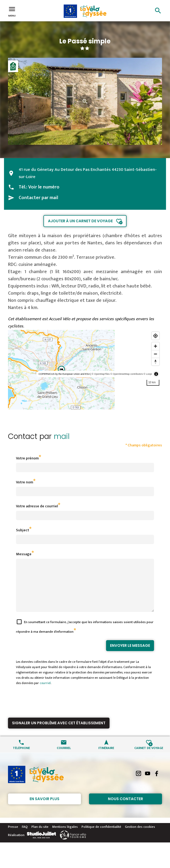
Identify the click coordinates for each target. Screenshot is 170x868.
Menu (12, 11)
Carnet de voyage (149, 757)
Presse (13, 836)
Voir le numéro (44, 187)
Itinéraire (106, 757)
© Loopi (148, 374)
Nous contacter (126, 808)
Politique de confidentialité (101, 836)
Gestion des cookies (140, 836)
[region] (85, 370)
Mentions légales (65, 836)
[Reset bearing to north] (155, 362)
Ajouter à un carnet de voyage (80, 221)
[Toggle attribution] (156, 374)
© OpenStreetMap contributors (127, 374)
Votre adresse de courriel (37, 506)
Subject (23, 530)
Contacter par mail (38, 198)
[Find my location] (155, 336)
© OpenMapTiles (101, 374)
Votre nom (25, 482)
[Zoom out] (155, 354)
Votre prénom (27, 458)
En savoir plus (44, 808)
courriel (45, 693)
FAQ (25, 836)
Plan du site (40, 836)
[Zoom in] (155, 346)
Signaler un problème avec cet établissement (59, 733)
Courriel (64, 757)
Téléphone (21, 757)
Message (24, 554)
